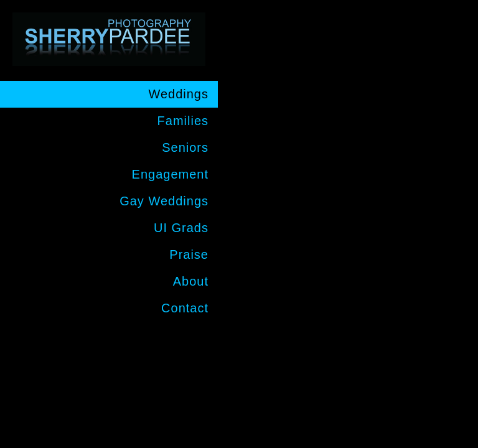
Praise (189, 254)
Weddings (178, 94)
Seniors (185, 147)
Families (183, 121)
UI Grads (181, 228)
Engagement (170, 174)
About (191, 281)
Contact (185, 308)
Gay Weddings (164, 201)
